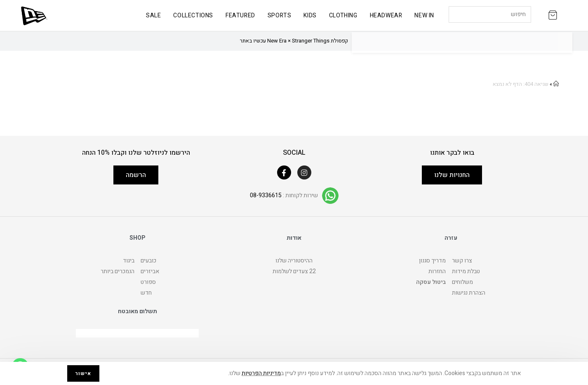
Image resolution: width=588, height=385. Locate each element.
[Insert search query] (490, 14)
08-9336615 (266, 195)
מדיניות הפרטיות (261, 373)
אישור (83, 373)
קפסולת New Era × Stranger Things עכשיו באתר (294, 41)
